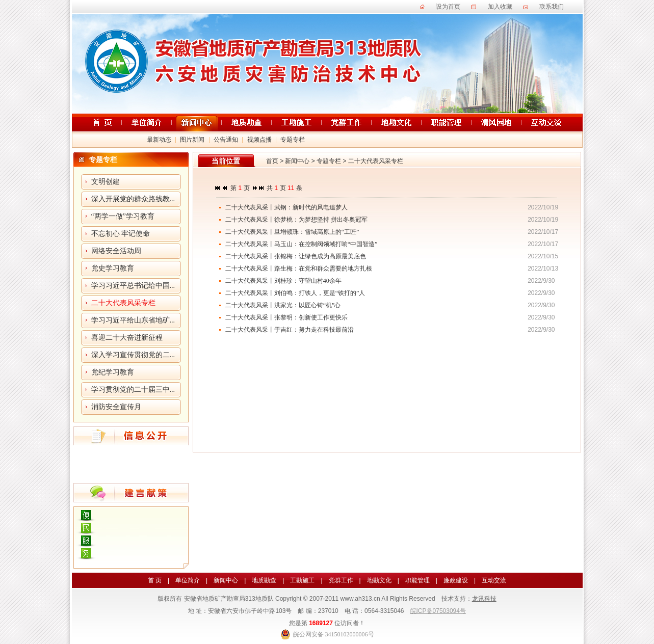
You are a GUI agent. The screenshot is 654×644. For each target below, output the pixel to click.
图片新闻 (192, 140)
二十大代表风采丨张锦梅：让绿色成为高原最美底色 (296, 256)
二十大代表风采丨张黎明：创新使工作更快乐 (286, 317)
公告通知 (226, 140)
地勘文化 (379, 580)
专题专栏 (293, 140)
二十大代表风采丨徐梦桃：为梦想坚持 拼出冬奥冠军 (296, 220)
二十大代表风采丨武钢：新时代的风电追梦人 (286, 207)
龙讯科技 (484, 599)
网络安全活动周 (116, 251)
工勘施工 (302, 580)
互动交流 (494, 580)
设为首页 (448, 7)
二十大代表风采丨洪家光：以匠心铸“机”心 (283, 305)
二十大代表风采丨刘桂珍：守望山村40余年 (283, 281)
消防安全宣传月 (116, 407)
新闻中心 (297, 161)
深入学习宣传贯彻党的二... (133, 355)
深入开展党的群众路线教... (133, 199)
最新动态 (159, 140)
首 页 (155, 580)
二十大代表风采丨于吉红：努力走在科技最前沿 (290, 330)
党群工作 (341, 580)
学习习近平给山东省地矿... (133, 320)
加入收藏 (500, 7)
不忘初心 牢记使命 (121, 234)
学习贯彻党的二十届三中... (133, 390)
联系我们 (552, 7)
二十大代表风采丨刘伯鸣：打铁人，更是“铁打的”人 (295, 293)
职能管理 (417, 580)
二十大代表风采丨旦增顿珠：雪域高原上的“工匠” (292, 232)
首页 (272, 161)
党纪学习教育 (113, 372)
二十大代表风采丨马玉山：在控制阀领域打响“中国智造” (302, 244)
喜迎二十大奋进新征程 (127, 338)
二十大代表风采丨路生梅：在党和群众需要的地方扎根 (299, 269)
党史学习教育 (113, 268)
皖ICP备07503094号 (438, 611)
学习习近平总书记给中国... (133, 286)
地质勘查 (264, 580)
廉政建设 (456, 580)
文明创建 (106, 182)
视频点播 (259, 140)
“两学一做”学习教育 (123, 216)
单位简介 (188, 580)
